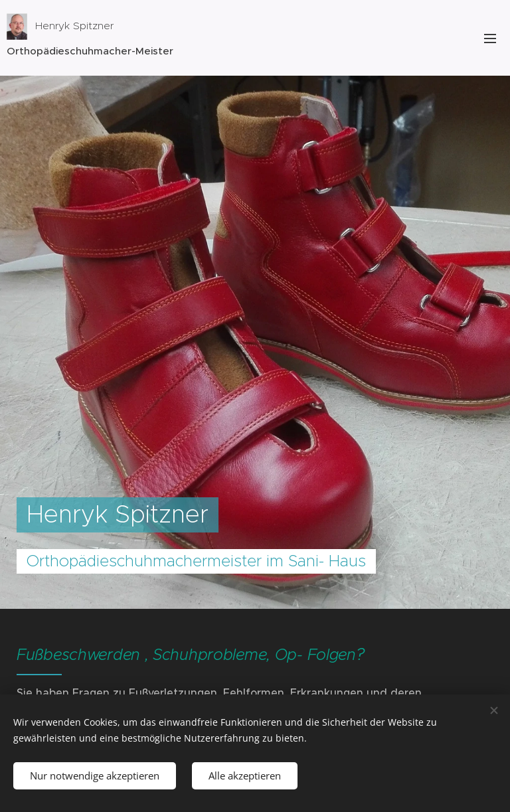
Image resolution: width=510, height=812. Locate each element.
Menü (490, 39)
